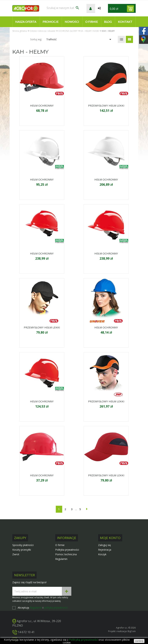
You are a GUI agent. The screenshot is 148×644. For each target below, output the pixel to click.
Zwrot (16, 554)
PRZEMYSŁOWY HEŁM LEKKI (106, 105)
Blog (108, 22)
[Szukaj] (63, 8)
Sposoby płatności (23, 545)
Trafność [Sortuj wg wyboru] (79, 39)
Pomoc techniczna (66, 554)
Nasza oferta (26, 22)
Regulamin (61, 559)
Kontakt (125, 22)
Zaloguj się (104, 545)
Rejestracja (105, 550)
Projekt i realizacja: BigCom (122, 631)
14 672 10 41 (26, 632)
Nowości (72, 22)
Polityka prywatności (67, 550)
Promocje (50, 22)
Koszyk (102, 554)
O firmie (92, 22)
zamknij (139, 641)
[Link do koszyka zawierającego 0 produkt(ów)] (130, 9)
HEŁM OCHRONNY (42, 105)
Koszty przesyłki (22, 550)
